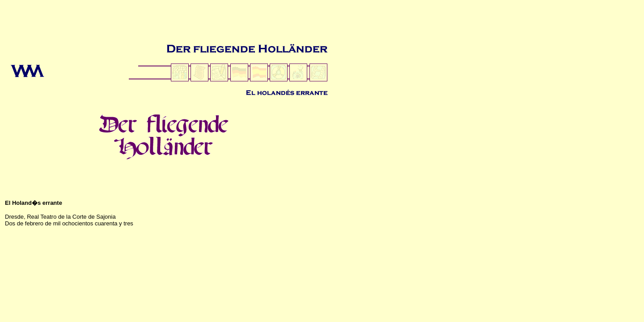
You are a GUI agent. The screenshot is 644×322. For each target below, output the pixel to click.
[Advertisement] (166, 24)
